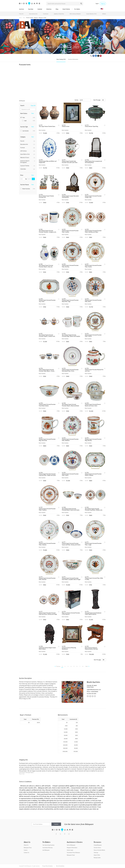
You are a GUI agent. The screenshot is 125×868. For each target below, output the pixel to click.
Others (104, 14)
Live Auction (28, 131)
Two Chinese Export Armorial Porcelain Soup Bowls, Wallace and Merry (93, 509)
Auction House (25, 185)
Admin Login (70, 850)
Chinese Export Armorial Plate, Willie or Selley (94, 579)
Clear (33, 113)
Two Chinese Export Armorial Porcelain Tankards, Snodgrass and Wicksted (47, 231)
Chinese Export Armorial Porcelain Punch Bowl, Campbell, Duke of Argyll (71, 579)
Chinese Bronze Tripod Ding (91, 126)
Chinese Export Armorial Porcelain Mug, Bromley (93, 440)
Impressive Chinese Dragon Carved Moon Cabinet (47, 648)
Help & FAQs (97, 855)
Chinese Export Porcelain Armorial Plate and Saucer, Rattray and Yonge (48, 614)
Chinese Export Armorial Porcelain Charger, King (93, 197)
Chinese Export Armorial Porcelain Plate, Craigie (93, 544)
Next (87, 666)
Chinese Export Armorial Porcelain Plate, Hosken (93, 266)
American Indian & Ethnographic (28, 162)
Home (20, 18)
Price (22, 175)
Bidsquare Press (28, 848)
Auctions (22, 9)
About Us (26, 845)
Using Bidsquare (98, 845)
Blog (57, 9)
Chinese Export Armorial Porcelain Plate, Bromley (70, 266)
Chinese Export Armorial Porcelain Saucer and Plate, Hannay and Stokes (71, 544)
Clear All (33, 106)
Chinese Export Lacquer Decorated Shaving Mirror (70, 197)
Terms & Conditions (60, 866)
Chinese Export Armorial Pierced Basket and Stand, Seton (93, 405)
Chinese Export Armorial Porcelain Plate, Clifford (93, 336)
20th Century (28, 151)
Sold (29, 121)
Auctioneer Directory (48, 848)
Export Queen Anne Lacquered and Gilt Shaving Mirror (93, 162)
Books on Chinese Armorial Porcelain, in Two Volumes (71, 614)
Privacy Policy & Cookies (47, 866)
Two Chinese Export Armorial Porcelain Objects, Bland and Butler (70, 405)
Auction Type (24, 127)
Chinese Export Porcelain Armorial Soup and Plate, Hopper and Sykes (47, 475)
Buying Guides (97, 858)
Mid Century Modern (75, 14)
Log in (97, 4)
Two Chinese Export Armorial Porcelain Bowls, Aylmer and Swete (71, 509)
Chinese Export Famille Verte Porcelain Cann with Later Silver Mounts (70, 162)
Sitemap (96, 853)
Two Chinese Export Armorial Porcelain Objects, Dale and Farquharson (46, 266)
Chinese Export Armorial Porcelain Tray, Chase (47, 301)
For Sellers (77, 9)
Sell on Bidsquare (71, 845)
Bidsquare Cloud (71, 855)
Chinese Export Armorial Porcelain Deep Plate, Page (70, 301)
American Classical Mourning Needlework (69, 648)
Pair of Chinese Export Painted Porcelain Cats (46, 197)
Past (24, 18)
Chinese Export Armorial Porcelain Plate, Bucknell (47, 579)
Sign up (103, 4)
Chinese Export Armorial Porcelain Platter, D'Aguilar (93, 475)
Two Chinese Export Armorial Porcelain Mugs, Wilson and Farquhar (71, 336)
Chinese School (66, 126)
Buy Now (31, 9)
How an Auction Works (99, 850)
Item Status (24, 113)
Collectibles (28, 169)
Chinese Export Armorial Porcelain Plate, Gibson (70, 475)
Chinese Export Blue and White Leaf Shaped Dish (48, 162)
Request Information (72, 848)
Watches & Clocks (28, 158)
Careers (26, 850)
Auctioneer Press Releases (73, 853)
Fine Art (21, 14)
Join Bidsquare (46, 850)
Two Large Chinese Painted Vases (47, 126)
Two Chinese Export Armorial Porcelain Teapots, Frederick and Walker (47, 336)
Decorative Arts (33, 14)
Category (23, 137)
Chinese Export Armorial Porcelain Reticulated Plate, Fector (70, 370)
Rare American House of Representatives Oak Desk (91, 648)
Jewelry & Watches (59, 14)
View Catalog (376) (97, 50)
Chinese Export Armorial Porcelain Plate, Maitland (70, 440)
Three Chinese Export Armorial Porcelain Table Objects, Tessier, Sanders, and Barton (47, 370)
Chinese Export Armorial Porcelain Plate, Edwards (47, 544)
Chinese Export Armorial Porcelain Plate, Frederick (47, 509)
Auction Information (73, 59)
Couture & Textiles (28, 166)
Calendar (40, 9)
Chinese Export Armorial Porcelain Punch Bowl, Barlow (47, 405)
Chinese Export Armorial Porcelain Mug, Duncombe (47, 440)
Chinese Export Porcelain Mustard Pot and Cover (94, 370)
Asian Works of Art (91, 14)
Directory (49, 9)
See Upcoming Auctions (48, 845)
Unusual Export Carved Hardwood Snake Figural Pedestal (93, 614)
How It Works (66, 9)
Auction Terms (97, 848)
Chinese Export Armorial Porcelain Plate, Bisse (93, 301)
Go (33, 179)
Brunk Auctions (49, 44)
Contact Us (26, 853)
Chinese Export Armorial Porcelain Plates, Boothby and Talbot (93, 231)
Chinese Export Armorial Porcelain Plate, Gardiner (70, 231)
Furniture (46, 14)
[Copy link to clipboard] (91, 56)
